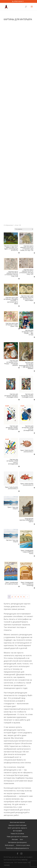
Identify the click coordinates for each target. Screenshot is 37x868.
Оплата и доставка (23, 845)
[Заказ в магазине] (24, 229)
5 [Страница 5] (21, 597)
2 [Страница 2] (12, 597)
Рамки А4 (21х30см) (17, 834)
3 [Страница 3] (15, 597)
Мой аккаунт (10, 845)
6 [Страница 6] (24, 597)
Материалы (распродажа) (17, 842)
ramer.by (24, 860)
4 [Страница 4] (18, 597)
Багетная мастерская (17, 822)
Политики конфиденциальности (17, 848)
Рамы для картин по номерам (17, 837)
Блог (21, 839)
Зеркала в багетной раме (17, 825)
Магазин (15, 839)
